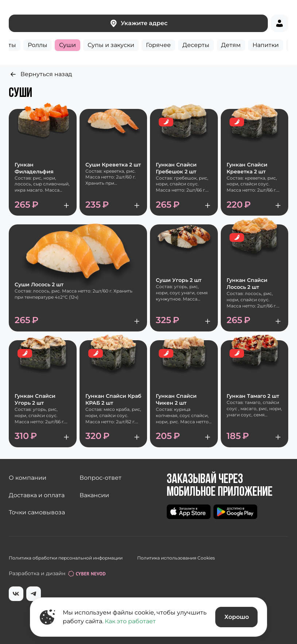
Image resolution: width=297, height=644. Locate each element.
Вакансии (94, 495)
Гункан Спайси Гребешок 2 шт (176, 168)
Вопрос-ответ (101, 478)
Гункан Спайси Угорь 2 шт (35, 399)
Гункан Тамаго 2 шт (253, 396)
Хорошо (237, 617)
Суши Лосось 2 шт (39, 284)
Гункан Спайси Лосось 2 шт (247, 284)
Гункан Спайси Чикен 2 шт (176, 399)
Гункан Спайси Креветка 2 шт (247, 168)
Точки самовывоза (37, 512)
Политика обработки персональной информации (66, 558)
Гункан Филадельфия (34, 168)
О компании (28, 478)
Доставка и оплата (37, 495)
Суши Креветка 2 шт (113, 165)
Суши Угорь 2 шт (179, 280)
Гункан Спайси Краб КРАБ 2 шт (113, 399)
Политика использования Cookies (176, 558)
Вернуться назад (40, 74)
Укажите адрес (138, 23)
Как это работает (130, 621)
